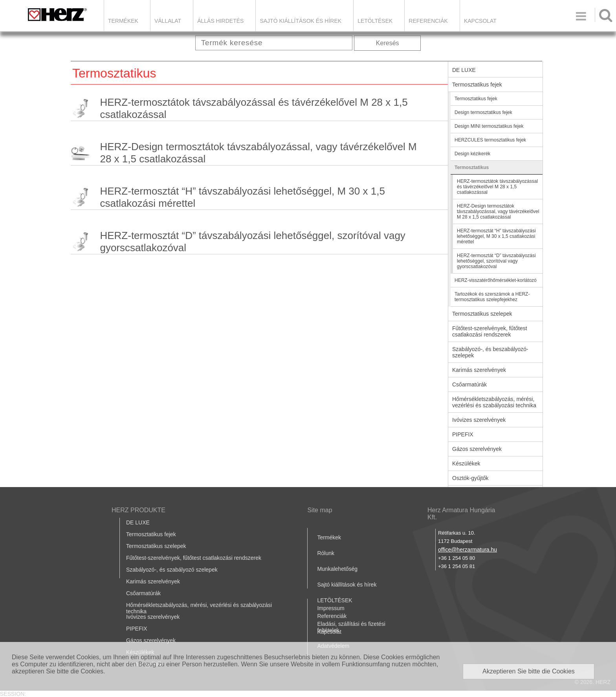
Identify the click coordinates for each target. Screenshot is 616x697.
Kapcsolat (480, 21)
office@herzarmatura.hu (467, 550)
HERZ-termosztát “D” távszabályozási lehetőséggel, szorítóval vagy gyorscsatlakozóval (252, 242)
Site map (320, 510)
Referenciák (428, 21)
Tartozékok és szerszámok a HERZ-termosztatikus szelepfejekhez (492, 297)
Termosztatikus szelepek (482, 314)
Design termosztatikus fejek (483, 112)
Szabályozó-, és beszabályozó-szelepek (490, 352)
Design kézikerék (472, 154)
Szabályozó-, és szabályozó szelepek (172, 570)
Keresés (388, 43)
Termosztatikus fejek (477, 85)
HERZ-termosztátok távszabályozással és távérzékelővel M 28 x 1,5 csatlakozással (254, 108)
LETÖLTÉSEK (375, 21)
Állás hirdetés (220, 21)
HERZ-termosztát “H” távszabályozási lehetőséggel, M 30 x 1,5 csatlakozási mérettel (242, 197)
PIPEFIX (463, 434)
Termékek (123, 21)
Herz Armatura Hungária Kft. (461, 514)
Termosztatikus (472, 167)
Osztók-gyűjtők (470, 478)
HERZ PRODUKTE (138, 510)
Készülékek (466, 463)
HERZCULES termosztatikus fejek (490, 140)
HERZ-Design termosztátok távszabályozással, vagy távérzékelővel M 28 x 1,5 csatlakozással (258, 153)
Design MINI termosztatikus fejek (489, 126)
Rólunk (326, 553)
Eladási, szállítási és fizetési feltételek (351, 627)
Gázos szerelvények (477, 449)
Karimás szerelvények (479, 370)
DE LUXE (464, 70)
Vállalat (168, 21)
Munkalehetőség (337, 569)
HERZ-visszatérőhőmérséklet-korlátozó (496, 280)
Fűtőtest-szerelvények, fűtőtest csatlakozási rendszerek (490, 331)
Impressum (331, 608)
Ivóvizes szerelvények (479, 420)
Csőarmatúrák (469, 384)
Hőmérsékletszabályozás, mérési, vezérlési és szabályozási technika (494, 402)
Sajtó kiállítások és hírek (301, 21)
